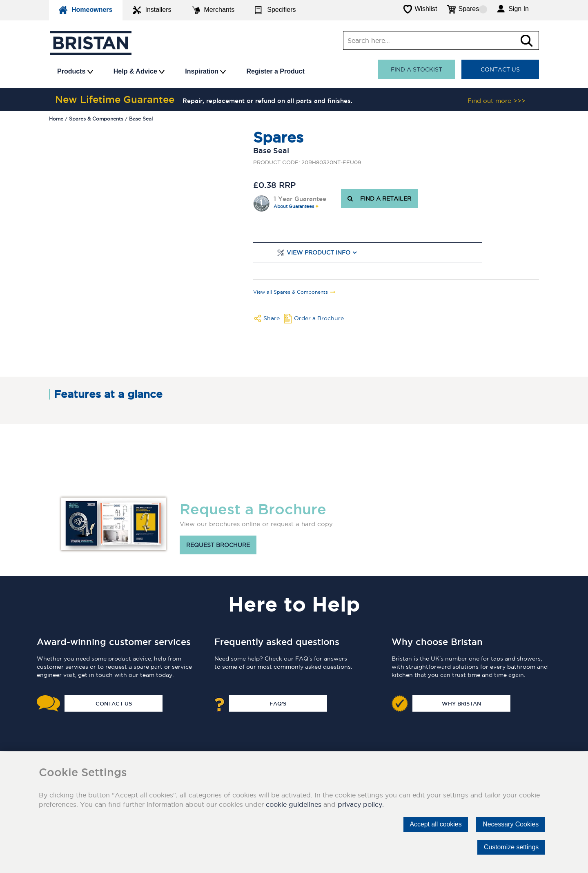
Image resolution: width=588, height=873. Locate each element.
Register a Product (275, 71)
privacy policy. (361, 804)
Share (272, 318)
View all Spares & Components (291, 292)
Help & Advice (139, 71)
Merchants (213, 10)
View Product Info (318, 253)
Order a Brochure (319, 318)
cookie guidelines (294, 804)
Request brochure (218, 545)
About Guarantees (294, 207)
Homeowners (86, 10)
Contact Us (500, 69)
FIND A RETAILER (379, 199)
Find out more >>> (497, 101)
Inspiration (205, 71)
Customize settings (511, 847)
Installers (152, 10)
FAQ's (278, 703)
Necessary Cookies (510, 824)
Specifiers (275, 10)
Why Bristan (461, 703)
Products (75, 71)
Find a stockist (416, 69)
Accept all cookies (435, 824)
